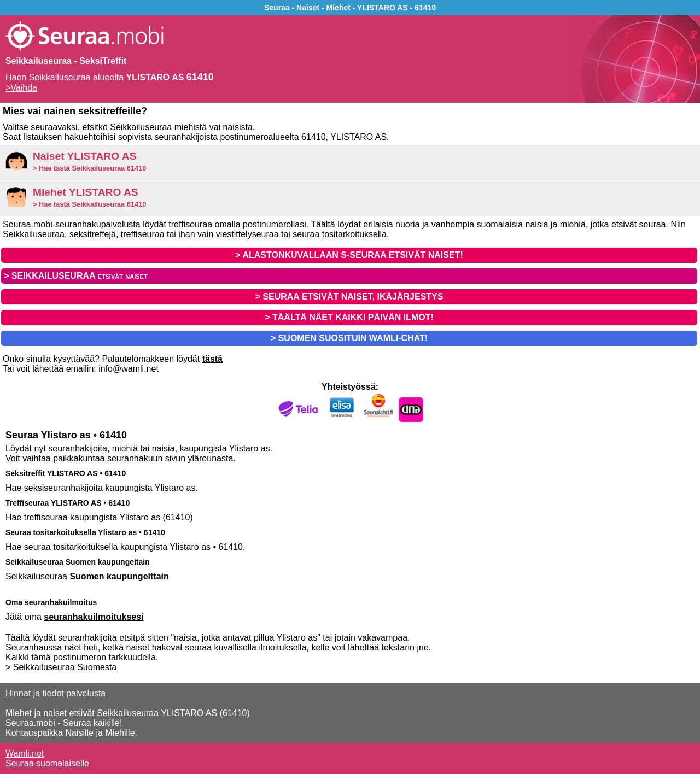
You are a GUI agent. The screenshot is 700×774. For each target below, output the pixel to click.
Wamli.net (25, 754)
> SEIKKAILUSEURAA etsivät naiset (76, 276)
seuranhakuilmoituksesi (94, 617)
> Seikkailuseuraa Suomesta (61, 667)
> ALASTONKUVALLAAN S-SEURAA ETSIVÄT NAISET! (349, 255)
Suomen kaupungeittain (119, 576)
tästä (212, 359)
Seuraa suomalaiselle (47, 763)
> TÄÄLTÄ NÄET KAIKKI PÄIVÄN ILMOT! (349, 317)
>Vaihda (21, 88)
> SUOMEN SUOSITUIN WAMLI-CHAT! (349, 338)
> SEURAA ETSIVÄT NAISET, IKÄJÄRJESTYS (349, 297)
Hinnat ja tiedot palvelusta (56, 693)
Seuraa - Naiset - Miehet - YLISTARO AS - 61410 (350, 8)
